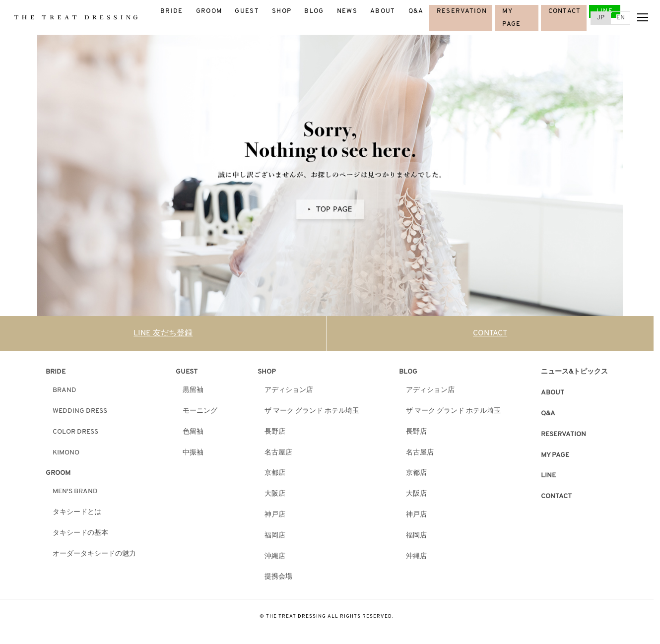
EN (621, 18)
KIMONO (66, 453)
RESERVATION (462, 11)
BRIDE (172, 11)
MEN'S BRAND (75, 491)
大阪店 (275, 494)
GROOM (209, 11)
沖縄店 (275, 556)
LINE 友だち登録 (163, 333)
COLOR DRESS (75, 432)
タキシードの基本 (80, 533)
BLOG (314, 11)
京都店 (275, 473)
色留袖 (193, 432)
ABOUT (383, 11)
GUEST (247, 11)
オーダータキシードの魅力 (94, 554)
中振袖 (193, 453)
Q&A (416, 11)
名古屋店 (278, 453)
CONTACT (565, 11)
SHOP (282, 11)
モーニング (200, 411)
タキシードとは (77, 512)
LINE (605, 11)
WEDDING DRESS (80, 411)
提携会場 (278, 577)
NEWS (347, 11)
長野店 (275, 432)
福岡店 (275, 536)
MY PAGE (555, 455)
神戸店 (275, 515)
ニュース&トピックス (574, 372)
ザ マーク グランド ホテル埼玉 (312, 411)
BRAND (65, 390)
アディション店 (289, 390)
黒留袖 (193, 390)
